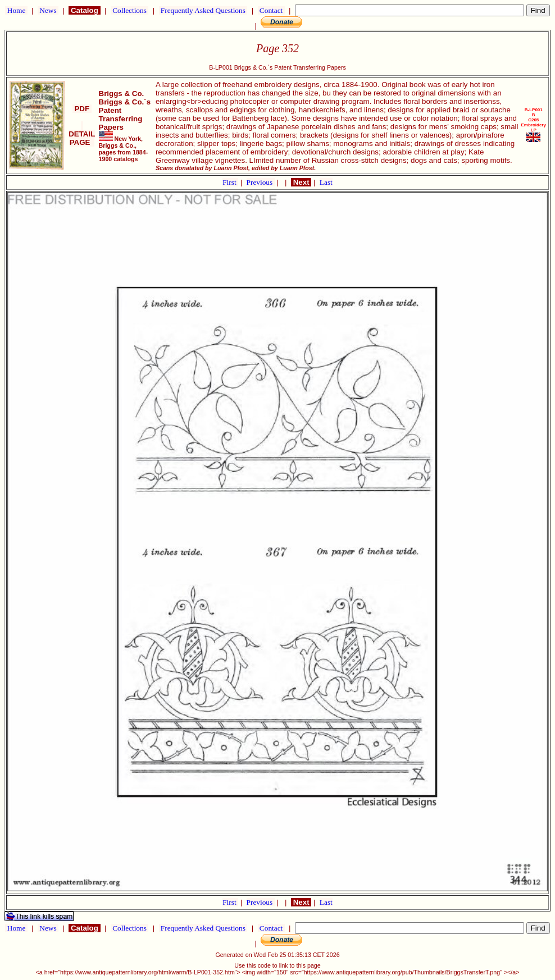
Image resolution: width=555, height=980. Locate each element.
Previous (261, 182)
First (230, 182)
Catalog (84, 10)
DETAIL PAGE (82, 134)
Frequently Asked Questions (203, 10)
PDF (82, 109)
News (48, 10)
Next (301, 182)
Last (326, 182)
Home (16, 10)
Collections (129, 10)
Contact (271, 10)
